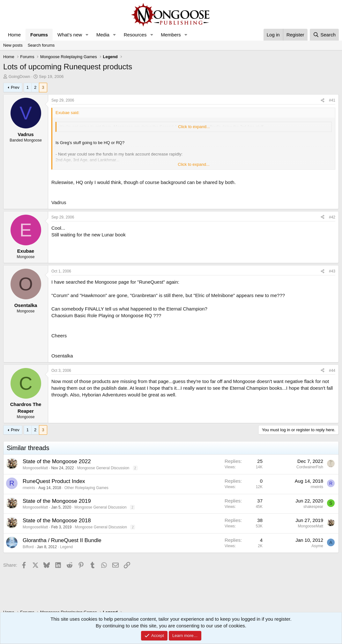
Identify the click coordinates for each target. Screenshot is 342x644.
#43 (332, 271)
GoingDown (19, 77)
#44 (332, 371)
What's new (70, 35)
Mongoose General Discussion (103, 468)
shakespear (313, 507)
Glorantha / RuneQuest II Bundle (62, 540)
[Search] (324, 35)
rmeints (29, 488)
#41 (332, 100)
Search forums (41, 45)
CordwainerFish (310, 467)
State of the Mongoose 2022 (57, 461)
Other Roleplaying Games (86, 488)
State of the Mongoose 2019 (57, 501)
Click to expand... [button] (194, 127)
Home (14, 35)
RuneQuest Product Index (54, 481)
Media (103, 35)
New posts (13, 45)
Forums (39, 35)
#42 (332, 217)
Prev (15, 87)
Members (171, 35)
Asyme (317, 546)
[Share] (323, 100)
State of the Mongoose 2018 (57, 521)
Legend (66, 547)
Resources (135, 35)
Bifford (28, 547)
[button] (87, 35)
